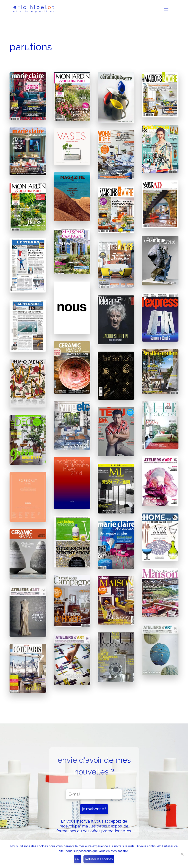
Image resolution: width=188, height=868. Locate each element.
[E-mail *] (94, 794)
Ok (77, 859)
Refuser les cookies (99, 859)
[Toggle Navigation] (168, 9)
